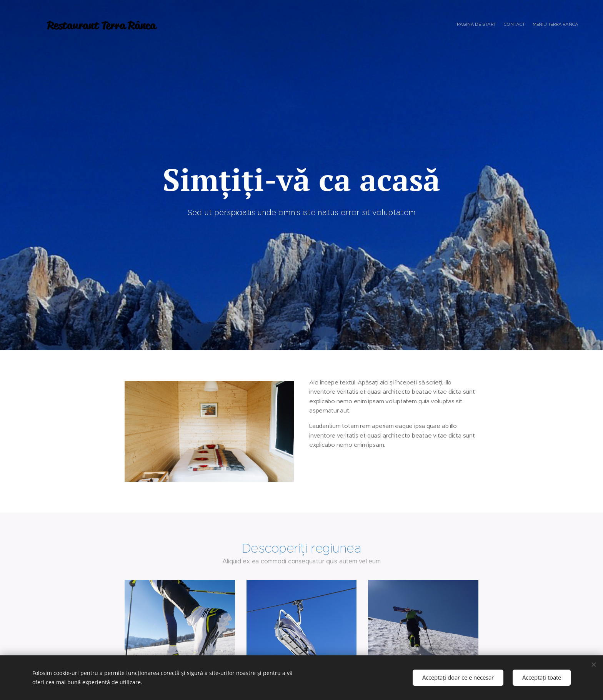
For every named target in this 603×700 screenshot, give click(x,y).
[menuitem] (564, 25)
